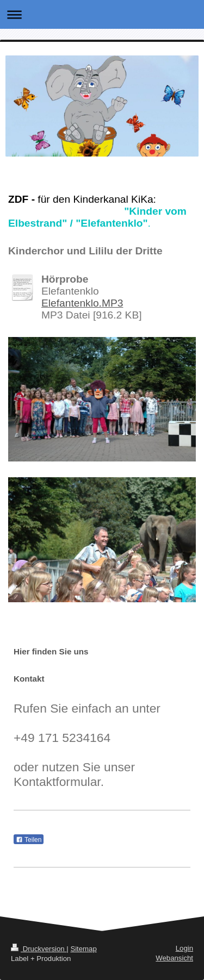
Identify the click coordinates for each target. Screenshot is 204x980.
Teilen (29, 840)
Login (184, 948)
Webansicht (174, 958)
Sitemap (83, 949)
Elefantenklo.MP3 (82, 303)
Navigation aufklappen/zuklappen (102, 14)
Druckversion (39, 949)
